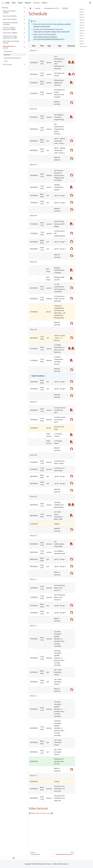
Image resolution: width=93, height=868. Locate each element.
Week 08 (82, 28)
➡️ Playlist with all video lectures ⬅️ (41, 813)
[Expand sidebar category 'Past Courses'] (24, 64)
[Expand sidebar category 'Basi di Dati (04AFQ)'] (24, 16)
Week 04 (82, 17)
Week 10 (82, 33)
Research (28, 3)
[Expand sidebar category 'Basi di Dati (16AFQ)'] (24, 19)
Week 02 (82, 12)
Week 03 (82, 15)
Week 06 (82, 23)
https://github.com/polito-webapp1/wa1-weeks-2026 (51, 32)
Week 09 (82, 30)
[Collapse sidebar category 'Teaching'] (24, 8)
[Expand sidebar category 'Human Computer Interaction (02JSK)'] (24, 29)
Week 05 (82, 20)
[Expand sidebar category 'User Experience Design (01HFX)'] (24, 42)
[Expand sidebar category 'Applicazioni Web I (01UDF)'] (24, 12)
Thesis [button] (44, 3)
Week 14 (82, 44)
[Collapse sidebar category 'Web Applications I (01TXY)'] (24, 47)
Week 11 (82, 36)
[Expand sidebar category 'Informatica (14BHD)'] (24, 33)
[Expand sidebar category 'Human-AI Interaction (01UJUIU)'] (24, 23)
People (20, 3)
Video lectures (83, 46)
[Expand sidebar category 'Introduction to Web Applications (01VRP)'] (24, 37)
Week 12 (82, 38)
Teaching (36, 3)
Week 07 (82, 25)
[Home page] (30, 8)
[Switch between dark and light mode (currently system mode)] (90, 3)
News (14, 3)
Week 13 (82, 41)
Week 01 (82, 9)
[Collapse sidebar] (14, 858)
